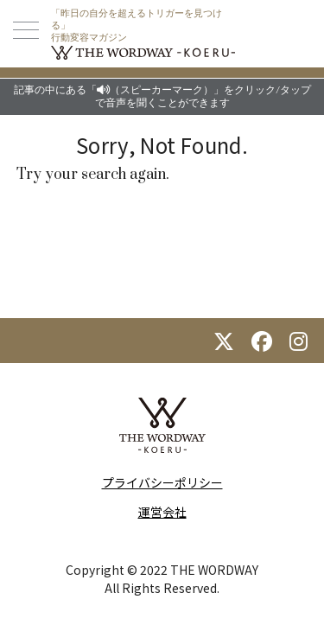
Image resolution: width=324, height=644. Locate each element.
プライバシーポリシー (162, 482)
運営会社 (162, 512)
